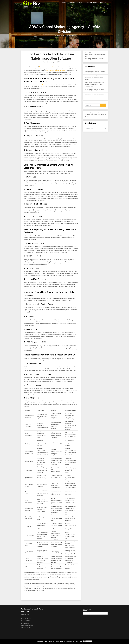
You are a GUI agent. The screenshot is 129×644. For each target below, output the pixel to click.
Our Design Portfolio (92, 3)
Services (80, 3)
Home (64, 3)
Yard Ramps (88, 115)
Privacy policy (89, 641)
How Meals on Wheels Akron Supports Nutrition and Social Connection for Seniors (94, 78)
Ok (84, 641)
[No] (127, 642)
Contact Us (103, 3)
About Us (71, 3)
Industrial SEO (95, 115)
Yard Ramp (101, 113)
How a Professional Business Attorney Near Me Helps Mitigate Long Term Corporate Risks (95, 84)
